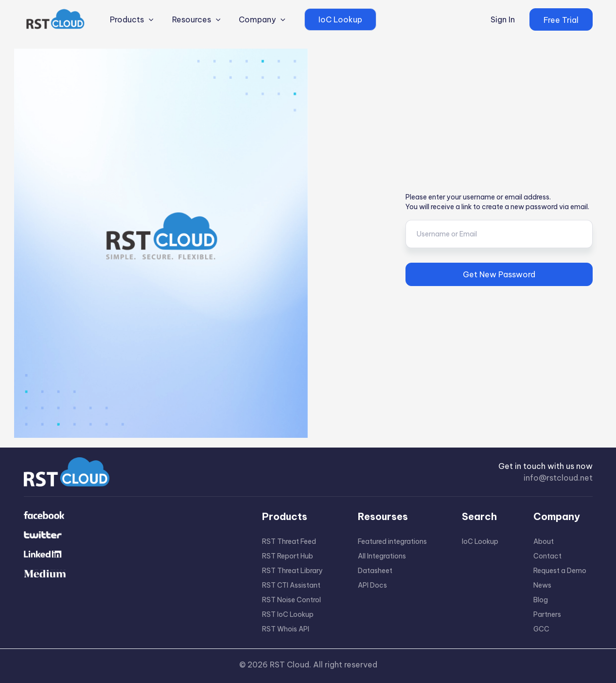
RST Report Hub (288, 556)
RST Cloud (290, 665)
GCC (541, 629)
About (544, 541)
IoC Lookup (480, 541)
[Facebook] (128, 516)
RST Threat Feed (289, 541)
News (542, 585)
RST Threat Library (292, 571)
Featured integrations (392, 541)
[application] (147, 19)
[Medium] (128, 575)
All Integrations (382, 556)
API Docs (372, 585)
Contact (547, 556)
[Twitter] (128, 536)
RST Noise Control (291, 600)
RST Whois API (286, 629)
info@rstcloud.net (558, 478)
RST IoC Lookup (288, 614)
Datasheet (375, 571)
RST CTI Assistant (291, 585)
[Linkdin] (128, 555)
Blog (541, 600)
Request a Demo (560, 571)
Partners (547, 614)
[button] (561, 19)
